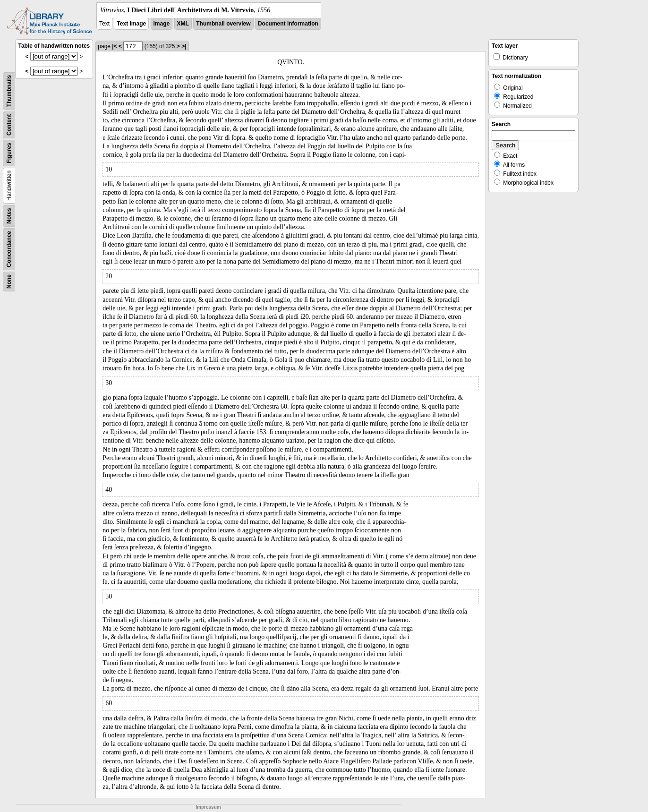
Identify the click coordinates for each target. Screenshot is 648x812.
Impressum (208, 807)
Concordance (9, 249)
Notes (9, 216)
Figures (9, 153)
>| (184, 46)
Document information (288, 24)
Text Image (131, 24)
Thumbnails (9, 91)
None (9, 282)
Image (162, 24)
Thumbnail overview (223, 24)
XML (183, 24)
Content (9, 125)
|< (114, 46)
